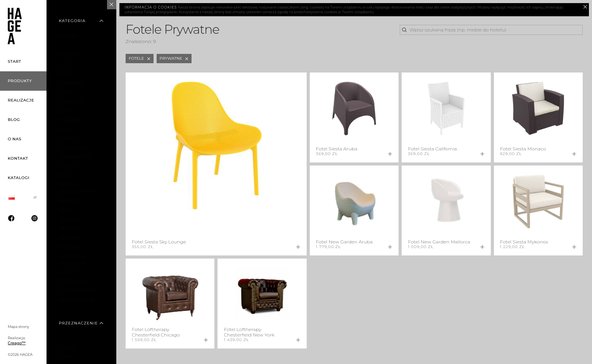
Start (15, 61)
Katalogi (19, 178)
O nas (15, 139)
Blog (14, 120)
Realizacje (21, 100)
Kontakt (18, 158)
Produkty (20, 81)
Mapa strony (18, 327)
